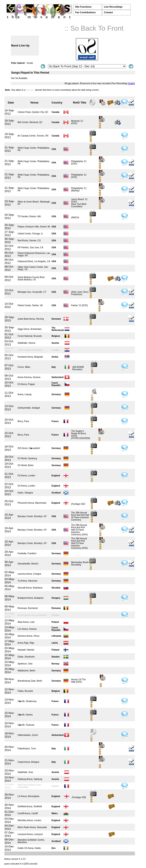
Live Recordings (113, 7)
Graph (131, 83)
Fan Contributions (85, 12)
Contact (108, 12)
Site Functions (83, 7)
